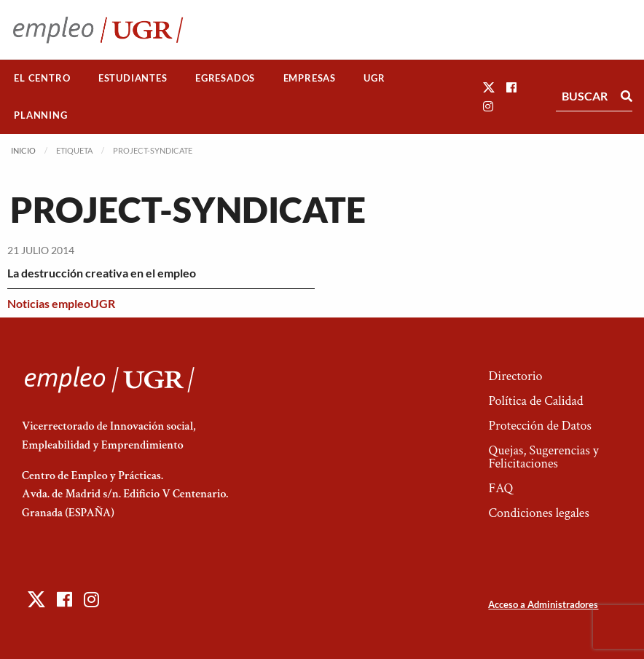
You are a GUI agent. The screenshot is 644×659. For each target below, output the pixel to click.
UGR (374, 78)
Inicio (23, 150)
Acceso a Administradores (543, 604)
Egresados (225, 78)
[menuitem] (42, 78)
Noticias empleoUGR (61, 303)
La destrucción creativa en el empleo (102, 273)
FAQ (500, 488)
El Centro (42, 78)
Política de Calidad (535, 401)
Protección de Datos (539, 426)
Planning (40, 115)
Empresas (310, 78)
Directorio (515, 376)
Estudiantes (133, 78)
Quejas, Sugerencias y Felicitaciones (543, 457)
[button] (489, 87)
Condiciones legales (538, 513)
